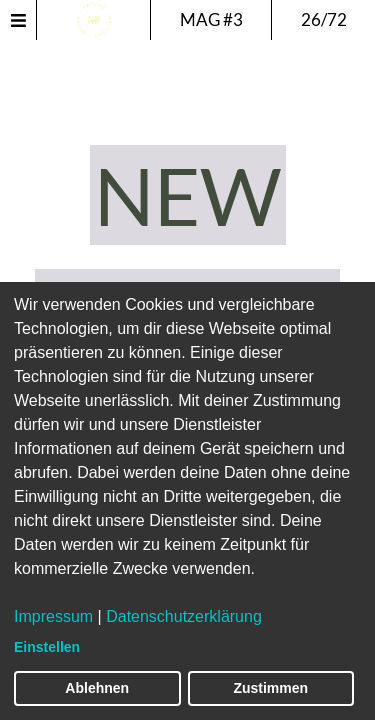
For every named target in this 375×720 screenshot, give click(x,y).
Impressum (53, 616)
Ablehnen (97, 688)
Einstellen (47, 647)
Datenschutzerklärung (184, 616)
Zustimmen (270, 688)
